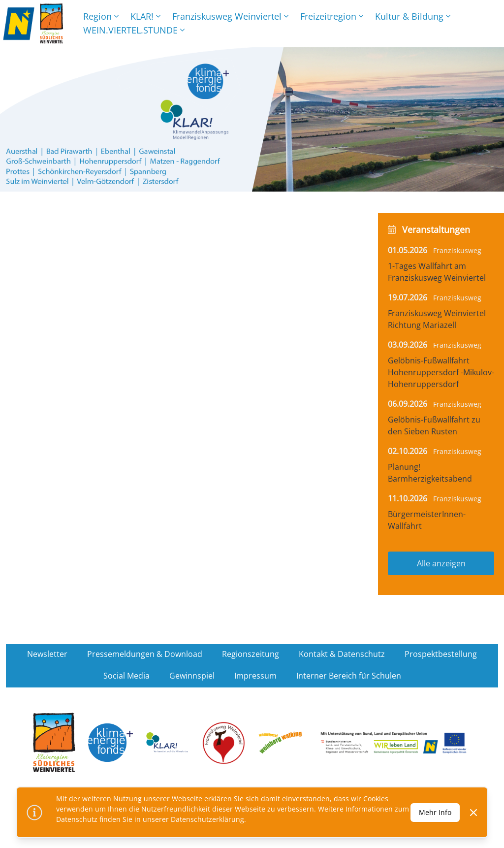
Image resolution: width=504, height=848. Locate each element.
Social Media (126, 676)
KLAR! (145, 16)
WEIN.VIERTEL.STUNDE (134, 30)
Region (101, 16)
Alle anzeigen (441, 563)
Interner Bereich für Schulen (349, 676)
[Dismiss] (473, 813)
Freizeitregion (332, 16)
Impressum (255, 676)
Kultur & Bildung (413, 16)
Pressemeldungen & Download (145, 654)
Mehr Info (435, 812)
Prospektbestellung (441, 654)
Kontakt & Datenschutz (342, 654)
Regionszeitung (251, 654)
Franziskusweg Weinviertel (230, 16)
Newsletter (47, 654)
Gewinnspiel (192, 676)
